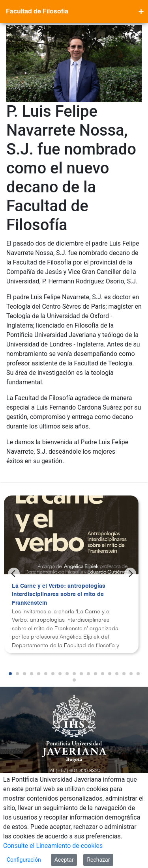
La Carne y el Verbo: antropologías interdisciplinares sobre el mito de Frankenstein (59, 595)
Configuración (24, 860)
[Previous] (14, 574)
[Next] (130, 574)
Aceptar (64, 860)
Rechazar (98, 860)
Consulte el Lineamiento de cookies (53, 846)
